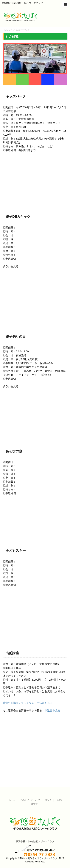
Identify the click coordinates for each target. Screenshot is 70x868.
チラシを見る (26, 703)
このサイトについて (30, 800)
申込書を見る (45, 703)
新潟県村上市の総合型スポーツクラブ (35, 841)
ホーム (12, 800)
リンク (48, 800)
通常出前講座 (11, 703)
